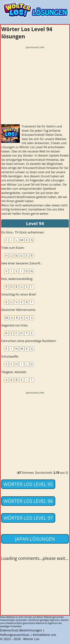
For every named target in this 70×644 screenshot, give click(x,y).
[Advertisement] (35, 85)
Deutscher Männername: (18, 310)
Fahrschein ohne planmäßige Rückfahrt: (29, 341)
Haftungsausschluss (15, 635)
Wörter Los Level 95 (28, 484)
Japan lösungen (35, 539)
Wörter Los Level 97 (28, 518)
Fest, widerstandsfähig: (17, 279)
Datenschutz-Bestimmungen (21, 630)
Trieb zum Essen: (13, 248)
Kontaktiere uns (45, 635)
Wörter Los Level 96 (28, 501)
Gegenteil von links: (15, 325)
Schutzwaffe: (10, 356)
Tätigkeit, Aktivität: (14, 372)
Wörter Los (31, 639)
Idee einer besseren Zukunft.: (21, 263)
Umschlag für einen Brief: (19, 294)
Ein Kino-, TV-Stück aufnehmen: (23, 232)
